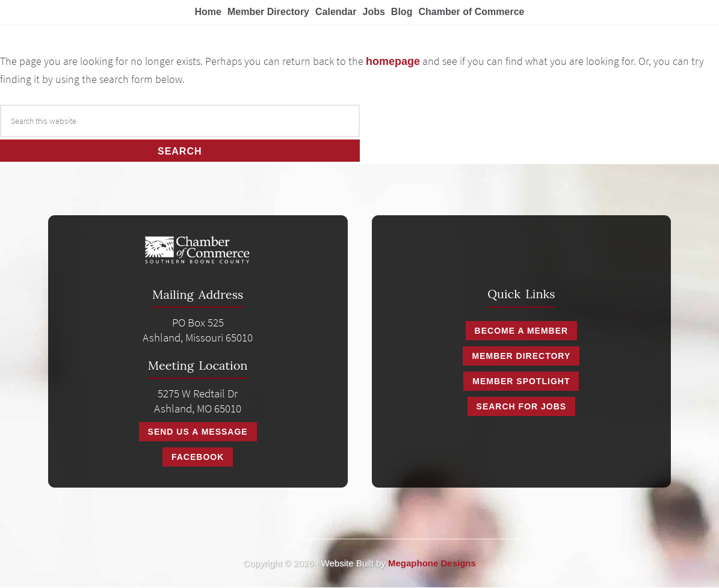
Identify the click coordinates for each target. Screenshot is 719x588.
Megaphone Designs (432, 563)
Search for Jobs (522, 406)
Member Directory (521, 356)
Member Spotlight (521, 381)
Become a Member (522, 331)
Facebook (198, 457)
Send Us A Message (198, 432)
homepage (393, 61)
